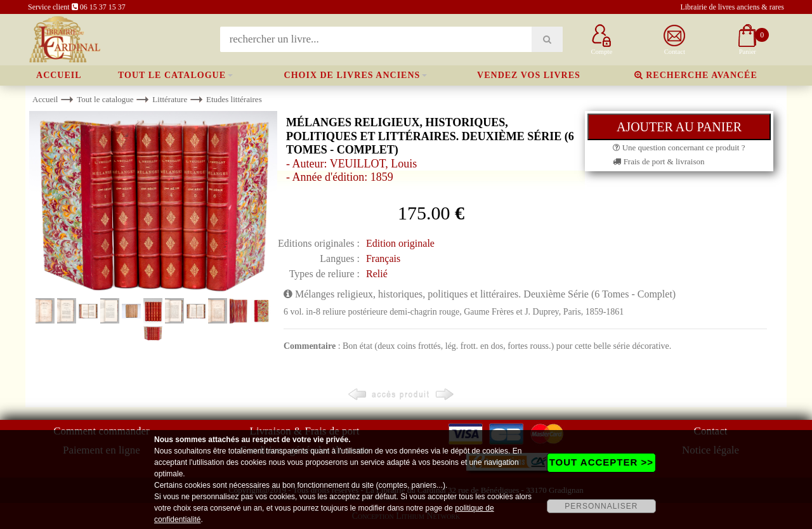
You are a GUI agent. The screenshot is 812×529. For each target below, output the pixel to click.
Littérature (170, 99)
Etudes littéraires (234, 99)
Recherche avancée (696, 75)
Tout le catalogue (172, 75)
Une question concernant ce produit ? (679, 147)
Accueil (59, 75)
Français (383, 258)
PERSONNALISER (601, 506)
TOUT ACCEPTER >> (601, 462)
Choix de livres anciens (352, 75)
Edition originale (400, 243)
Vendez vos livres (529, 75)
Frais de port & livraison (658, 161)
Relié (377, 274)
